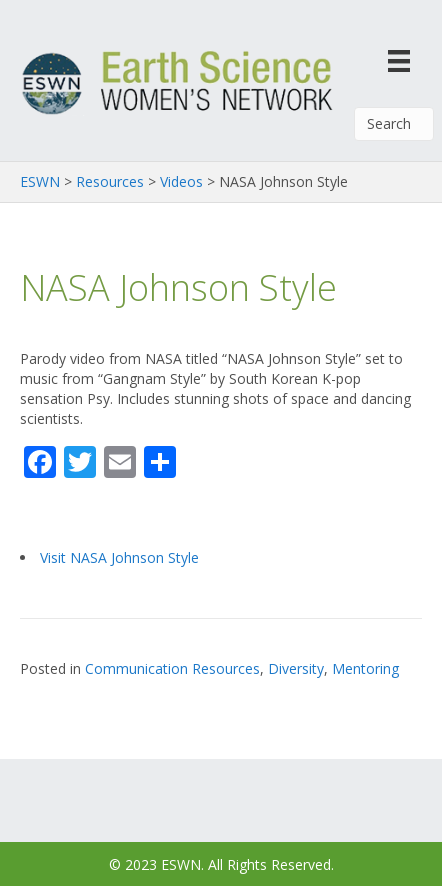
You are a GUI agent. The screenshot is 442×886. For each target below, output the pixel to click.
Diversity (296, 668)
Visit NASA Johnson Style (119, 557)
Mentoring (365, 668)
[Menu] (399, 60)
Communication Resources (172, 668)
